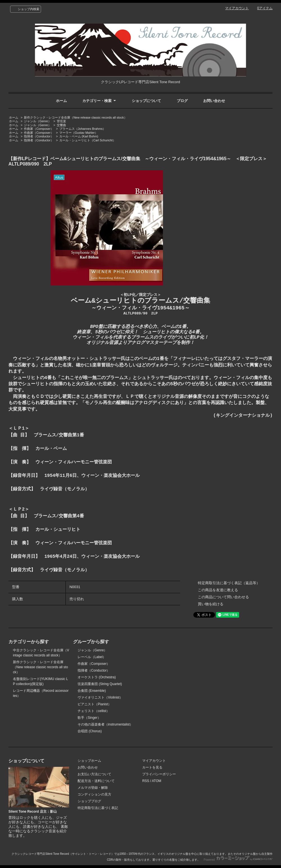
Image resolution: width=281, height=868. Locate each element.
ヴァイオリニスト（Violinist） (100, 697)
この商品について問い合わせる (223, 597)
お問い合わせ (214, 101)
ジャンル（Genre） (38, 121)
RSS (146, 781)
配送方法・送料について (96, 781)
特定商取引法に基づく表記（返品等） (229, 583)
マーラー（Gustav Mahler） (79, 133)
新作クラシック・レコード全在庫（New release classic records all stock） (75, 117)
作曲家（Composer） (39, 129)
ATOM (157, 781)
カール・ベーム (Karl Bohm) (79, 136)
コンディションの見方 (94, 794)
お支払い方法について (94, 774)
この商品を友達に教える (218, 590)
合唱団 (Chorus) (90, 731)
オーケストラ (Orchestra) (97, 677)
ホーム (61, 101)
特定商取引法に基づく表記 (98, 808)
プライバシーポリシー (159, 774)
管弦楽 (61, 121)
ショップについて (146, 101)
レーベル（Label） (92, 657)
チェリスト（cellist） (94, 711)
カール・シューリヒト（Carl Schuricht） (88, 140)
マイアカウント (237, 8)
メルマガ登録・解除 (93, 788)
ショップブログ (89, 801)
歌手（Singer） (89, 718)
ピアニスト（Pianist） (94, 704)
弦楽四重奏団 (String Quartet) (100, 684)
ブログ (182, 101)
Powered (238, 860)
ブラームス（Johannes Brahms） (83, 129)
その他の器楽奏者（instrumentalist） (105, 724)
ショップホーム (89, 761)
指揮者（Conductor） (39, 136)
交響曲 (61, 125)
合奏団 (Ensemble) (92, 691)
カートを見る (152, 767)
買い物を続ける (211, 604)
